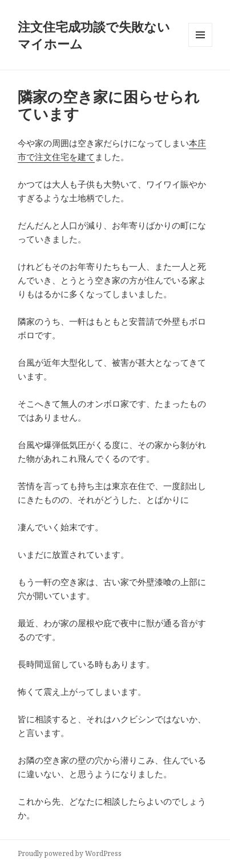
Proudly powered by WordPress (70, 853)
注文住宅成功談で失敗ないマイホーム (94, 35)
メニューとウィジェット (200, 47)
